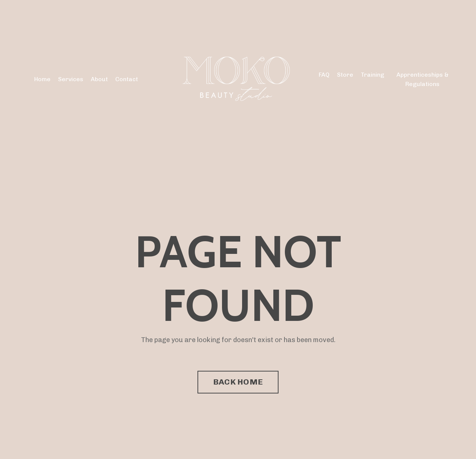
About (99, 79)
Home (42, 79)
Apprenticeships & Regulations (422, 79)
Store (345, 75)
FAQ (324, 75)
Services (71, 79)
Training (372, 75)
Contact (127, 79)
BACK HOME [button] (238, 382)
